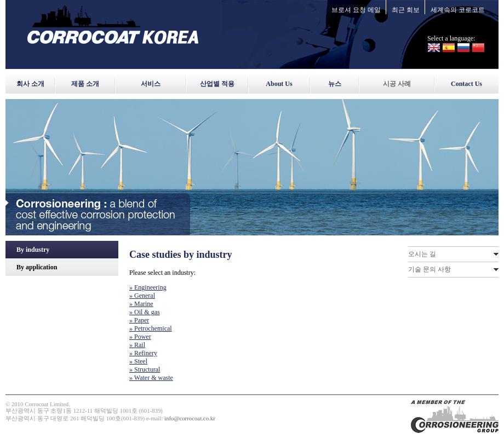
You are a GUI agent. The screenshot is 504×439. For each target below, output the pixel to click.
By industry (33, 250)
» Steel (138, 361)
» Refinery (143, 353)
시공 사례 (397, 84)
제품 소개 (85, 84)
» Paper (139, 320)
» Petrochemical (151, 328)
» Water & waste (151, 378)
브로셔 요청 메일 (356, 10)
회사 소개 (30, 84)
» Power (140, 337)
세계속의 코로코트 (458, 10)
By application (37, 267)
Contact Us (466, 84)
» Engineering (148, 287)
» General (142, 296)
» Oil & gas (145, 312)
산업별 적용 (217, 84)
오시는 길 (422, 254)
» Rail (137, 345)
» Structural (145, 369)
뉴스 (335, 84)
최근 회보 (406, 10)
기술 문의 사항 (429, 269)
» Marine (141, 304)
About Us (279, 84)
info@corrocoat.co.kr (190, 418)
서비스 (151, 84)
